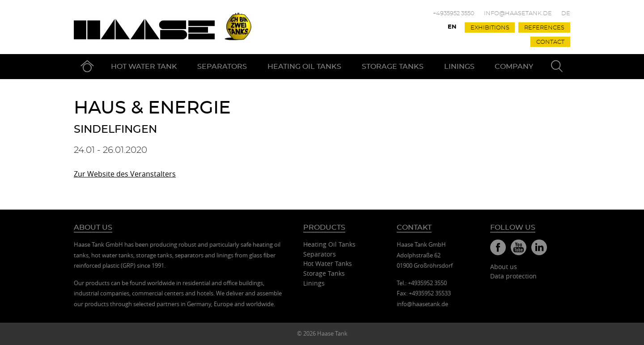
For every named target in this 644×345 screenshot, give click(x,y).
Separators (222, 67)
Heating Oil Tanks (304, 67)
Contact (550, 42)
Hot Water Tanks (328, 263)
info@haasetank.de (518, 14)
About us (504, 267)
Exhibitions (490, 28)
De (566, 14)
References (544, 28)
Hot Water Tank (144, 67)
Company (514, 67)
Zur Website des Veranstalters (125, 174)
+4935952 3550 (454, 14)
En (452, 27)
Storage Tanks (393, 67)
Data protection (513, 276)
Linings (459, 67)
